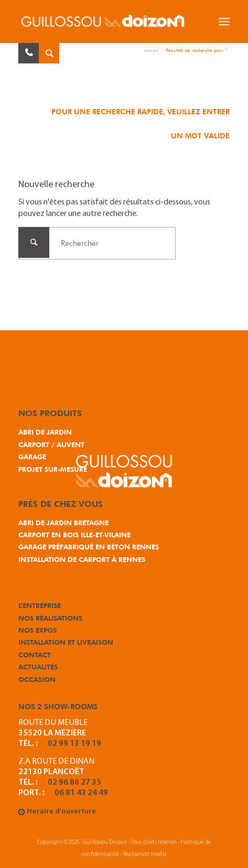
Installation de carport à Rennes (82, 559)
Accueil (151, 50)
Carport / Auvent (51, 444)
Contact (35, 655)
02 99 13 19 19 (74, 744)
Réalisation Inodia (145, 855)
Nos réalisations (50, 618)
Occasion (37, 679)
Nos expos (37, 630)
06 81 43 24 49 (81, 793)
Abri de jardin (45, 432)
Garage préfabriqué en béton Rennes (89, 547)
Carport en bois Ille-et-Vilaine (74, 535)
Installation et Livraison (66, 642)
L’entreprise (40, 605)
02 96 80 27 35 (74, 783)
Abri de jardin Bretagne (63, 523)
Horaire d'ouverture (61, 812)
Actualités (38, 667)
